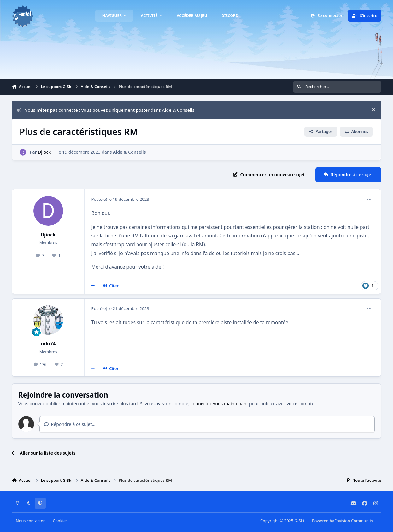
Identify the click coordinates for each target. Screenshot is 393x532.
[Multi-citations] (93, 286)
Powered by (343, 521)
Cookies (60, 521)
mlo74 (48, 344)
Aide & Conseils (129, 152)
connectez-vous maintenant (219, 404)
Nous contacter (30, 521)
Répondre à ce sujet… (70, 424)
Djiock (44, 152)
